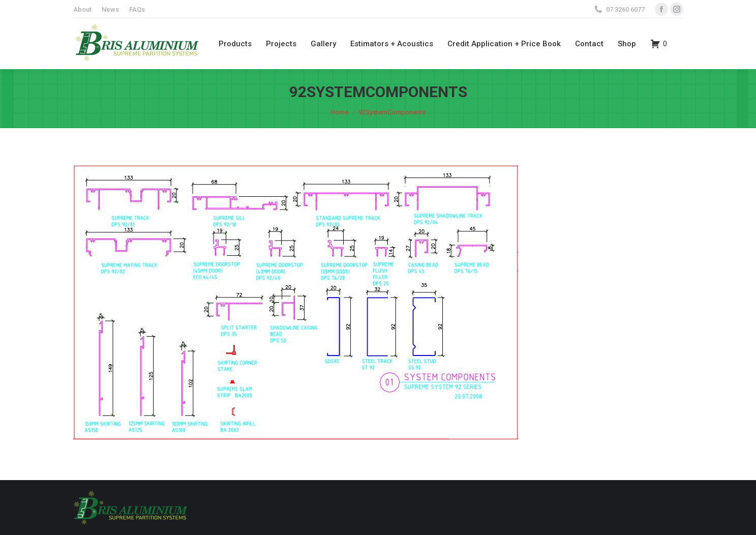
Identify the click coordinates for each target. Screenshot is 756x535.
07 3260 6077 (625, 9)
